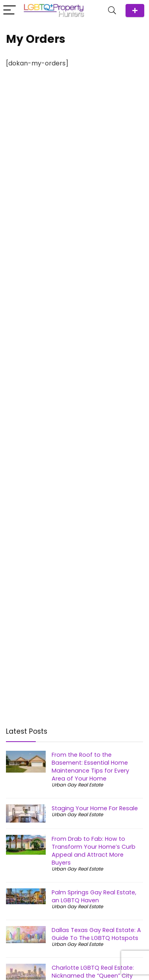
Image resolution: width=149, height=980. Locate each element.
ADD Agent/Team (135, 11)
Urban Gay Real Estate (77, 785)
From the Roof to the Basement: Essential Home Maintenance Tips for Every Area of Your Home (90, 767)
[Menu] (10, 11)
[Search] (112, 11)
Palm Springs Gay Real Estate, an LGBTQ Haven (94, 896)
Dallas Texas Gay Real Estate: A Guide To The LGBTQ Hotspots (96, 934)
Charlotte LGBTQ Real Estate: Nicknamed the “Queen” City (93, 972)
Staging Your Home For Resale (95, 808)
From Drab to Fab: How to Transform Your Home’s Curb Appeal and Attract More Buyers (94, 851)
